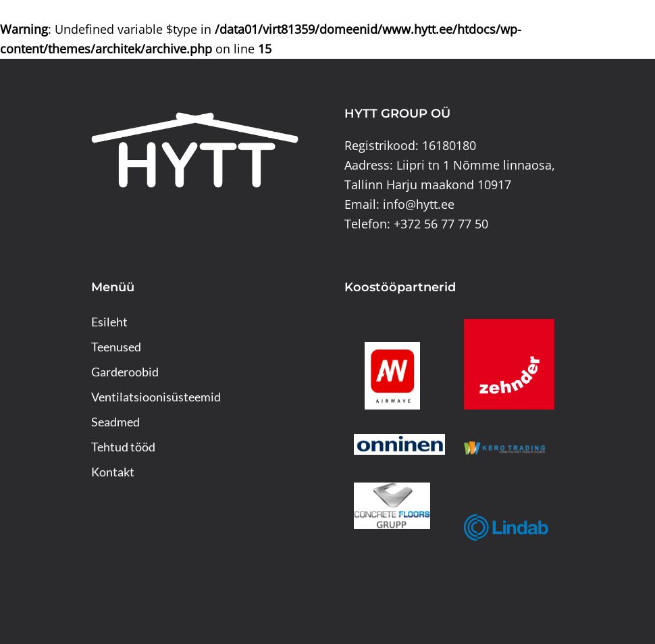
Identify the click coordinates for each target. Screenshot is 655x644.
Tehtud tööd (123, 447)
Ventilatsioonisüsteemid (156, 397)
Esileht (109, 322)
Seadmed (115, 422)
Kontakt (113, 472)
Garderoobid (125, 372)
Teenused (116, 347)
